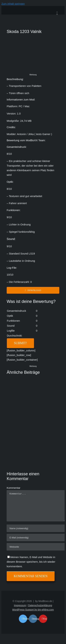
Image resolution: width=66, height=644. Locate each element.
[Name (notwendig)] (36, 528)
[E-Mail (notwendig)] (36, 537)
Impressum (20, 605)
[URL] (36, 547)
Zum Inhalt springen (13, 4)
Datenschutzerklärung (40, 605)
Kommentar (14, 488)
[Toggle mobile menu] (57, 13)
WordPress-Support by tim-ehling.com (33, 610)
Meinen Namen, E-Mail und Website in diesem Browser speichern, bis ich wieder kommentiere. (31, 562)
